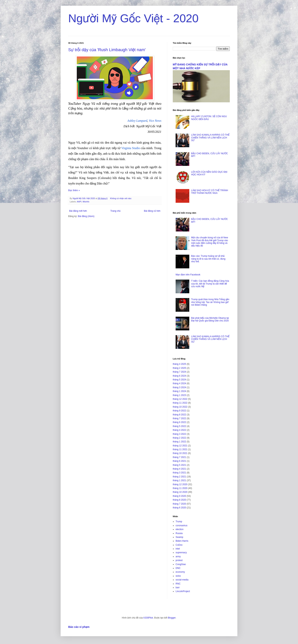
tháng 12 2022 (180, 399)
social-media (182, 580)
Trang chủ (115, 211)
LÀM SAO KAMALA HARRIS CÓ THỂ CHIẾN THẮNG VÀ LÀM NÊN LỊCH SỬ (210, 138)
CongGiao (181, 564)
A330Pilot (148, 618)
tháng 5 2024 (179, 380)
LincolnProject (183, 591)
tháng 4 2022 (179, 430)
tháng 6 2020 (179, 508)
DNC (178, 568)
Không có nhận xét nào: (121, 198)
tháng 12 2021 (180, 446)
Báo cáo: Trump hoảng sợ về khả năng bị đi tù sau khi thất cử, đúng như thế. (208, 259)
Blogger (172, 618)
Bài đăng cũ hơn (152, 211)
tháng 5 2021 (179, 465)
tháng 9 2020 (179, 496)
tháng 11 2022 (180, 403)
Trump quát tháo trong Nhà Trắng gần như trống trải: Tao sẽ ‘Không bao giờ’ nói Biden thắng (210, 302)
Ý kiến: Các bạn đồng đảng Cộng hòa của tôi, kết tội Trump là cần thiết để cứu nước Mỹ (210, 284)
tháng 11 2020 (180, 488)
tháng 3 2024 (179, 387)
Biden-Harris (182, 541)
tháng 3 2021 (179, 473)
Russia (179, 533)
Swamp (179, 537)
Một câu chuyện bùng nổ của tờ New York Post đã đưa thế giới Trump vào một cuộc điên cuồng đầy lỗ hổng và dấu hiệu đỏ (210, 242)
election (180, 529)
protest (179, 560)
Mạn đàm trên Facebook (188, 275)
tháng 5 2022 (179, 426)
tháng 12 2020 (180, 484)
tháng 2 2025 (179, 368)
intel (178, 549)
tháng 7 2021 (179, 457)
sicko (178, 576)
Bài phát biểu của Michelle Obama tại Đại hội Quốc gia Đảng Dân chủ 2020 (210, 319)
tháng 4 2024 (179, 383)
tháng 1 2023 (179, 395)
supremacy (181, 553)
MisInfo (86, 202)
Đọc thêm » (74, 190)
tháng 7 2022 (179, 418)
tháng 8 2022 (179, 415)
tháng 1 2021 (179, 480)
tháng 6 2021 (179, 461)
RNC (178, 584)
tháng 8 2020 (179, 500)
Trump (179, 522)
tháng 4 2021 (179, 469)
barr (178, 588)
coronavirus (181, 526)
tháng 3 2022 (179, 434)
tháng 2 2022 (179, 438)
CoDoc (179, 545)
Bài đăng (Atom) (86, 216)
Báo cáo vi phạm (79, 627)
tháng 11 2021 (180, 449)
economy (180, 572)
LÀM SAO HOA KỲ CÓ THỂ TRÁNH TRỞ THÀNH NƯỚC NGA (210, 192)
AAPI (79, 202)
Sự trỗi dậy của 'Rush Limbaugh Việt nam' (107, 50)
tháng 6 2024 (179, 376)
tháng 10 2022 (180, 407)
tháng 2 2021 (179, 477)
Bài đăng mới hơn (78, 211)
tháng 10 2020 (180, 492)
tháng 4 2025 (179, 364)
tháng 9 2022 (179, 411)
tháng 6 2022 (179, 422)
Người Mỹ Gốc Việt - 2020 (133, 18)
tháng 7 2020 (179, 504)
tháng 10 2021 (180, 453)
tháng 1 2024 (179, 391)
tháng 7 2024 (179, 372)
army (178, 557)
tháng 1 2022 (179, 442)
